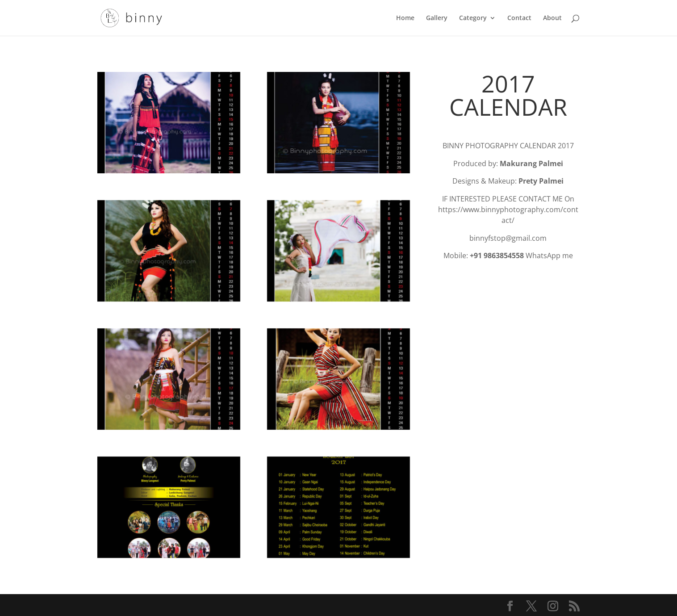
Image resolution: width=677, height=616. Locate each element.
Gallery (437, 18)
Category (473, 18)
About (552, 18)
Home (405, 18)
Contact (519, 18)
